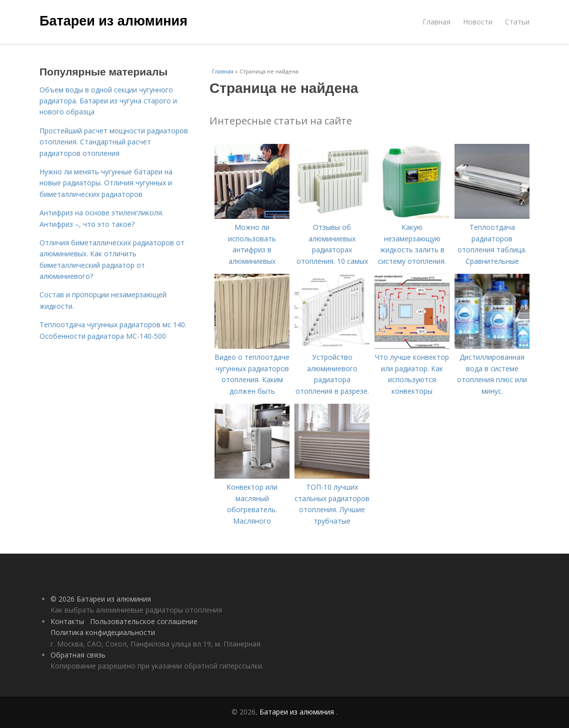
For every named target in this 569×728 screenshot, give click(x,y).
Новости (478, 22)
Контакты (67, 621)
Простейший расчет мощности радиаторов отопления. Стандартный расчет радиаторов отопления (114, 142)
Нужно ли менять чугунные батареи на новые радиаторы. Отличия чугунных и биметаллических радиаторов (106, 183)
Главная (436, 22)
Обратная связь (78, 655)
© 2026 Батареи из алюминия (101, 599)
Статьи (517, 22)
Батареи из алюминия (113, 21)
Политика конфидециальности (103, 632)
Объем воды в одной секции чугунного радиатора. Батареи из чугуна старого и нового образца (108, 101)
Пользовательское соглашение (144, 621)
